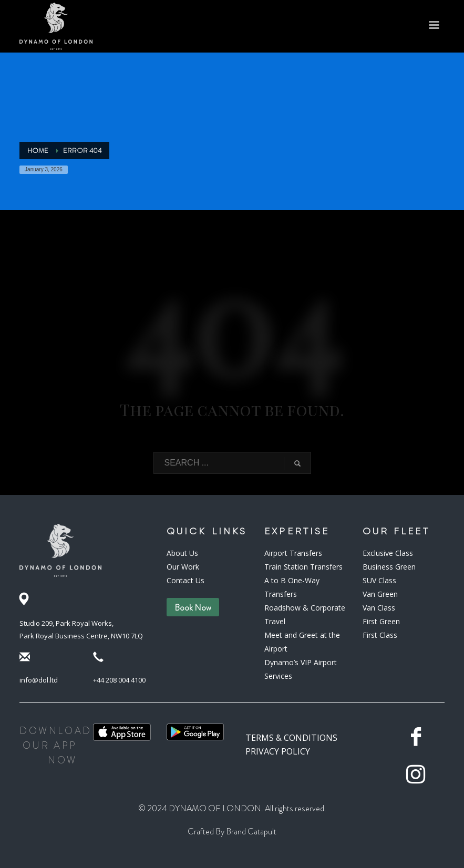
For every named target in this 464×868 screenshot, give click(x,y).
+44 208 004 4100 (119, 680)
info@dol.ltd (39, 680)
